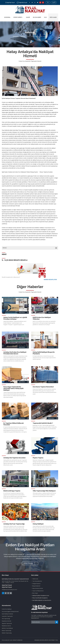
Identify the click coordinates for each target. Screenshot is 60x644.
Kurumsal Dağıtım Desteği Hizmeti (10, 612)
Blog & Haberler (36, 586)
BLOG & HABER (37, 18)
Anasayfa (16, 37)
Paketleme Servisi (6, 626)
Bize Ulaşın (34, 594)
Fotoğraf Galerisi (36, 584)
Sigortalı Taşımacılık (7, 624)
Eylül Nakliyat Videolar (7, 614)
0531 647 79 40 (7, 585)
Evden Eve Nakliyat (7, 609)
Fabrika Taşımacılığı (7, 633)
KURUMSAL (7, 18)
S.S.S (45, 18)
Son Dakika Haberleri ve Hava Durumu (41, 601)
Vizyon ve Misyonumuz (37, 591)
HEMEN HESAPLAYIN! (50, 280)
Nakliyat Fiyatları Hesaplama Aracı (40, 596)
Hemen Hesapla (30, 564)
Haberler (23, 37)
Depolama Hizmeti (6, 621)
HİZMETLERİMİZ (18, 18)
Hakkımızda (35, 579)
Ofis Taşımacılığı (6, 619)
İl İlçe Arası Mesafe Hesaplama (39, 598)
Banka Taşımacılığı (7, 631)
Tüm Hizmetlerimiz (37, 582)
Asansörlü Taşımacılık (7, 617)
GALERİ (28, 18)
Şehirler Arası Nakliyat (7, 629)
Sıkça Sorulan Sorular (37, 589)
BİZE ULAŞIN (53, 18)
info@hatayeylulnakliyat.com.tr (9, 590)
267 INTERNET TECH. (53, 641)
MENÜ (30, 248)
